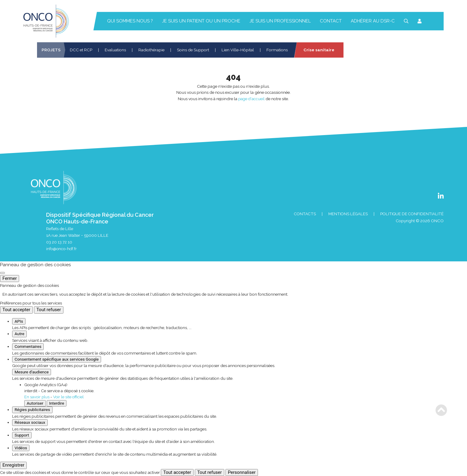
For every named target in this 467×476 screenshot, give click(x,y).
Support (22, 435)
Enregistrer (13, 465)
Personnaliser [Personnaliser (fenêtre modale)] (242, 472)
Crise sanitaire (319, 50)
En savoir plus (37, 397)
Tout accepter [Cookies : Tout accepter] (16, 310)
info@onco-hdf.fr (62, 249)
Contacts (302, 214)
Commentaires (28, 347)
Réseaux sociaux (30, 422)
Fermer (10, 278)
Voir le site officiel (69, 397)
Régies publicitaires (32, 410)
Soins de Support (193, 50)
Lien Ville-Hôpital (238, 50)
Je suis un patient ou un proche (201, 21)
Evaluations (115, 50)
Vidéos (21, 448)
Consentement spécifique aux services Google (57, 359)
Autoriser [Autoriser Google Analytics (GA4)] (35, 403)
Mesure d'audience (32, 372)
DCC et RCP (81, 50)
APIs (19, 321)
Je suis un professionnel (280, 21)
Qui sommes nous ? (130, 21)
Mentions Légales (346, 214)
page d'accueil (252, 99)
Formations (277, 50)
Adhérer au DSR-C (373, 21)
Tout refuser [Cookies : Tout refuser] (49, 310)
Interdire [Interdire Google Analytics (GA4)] (57, 403)
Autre (19, 334)
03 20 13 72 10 (59, 242)
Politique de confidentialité (411, 214)
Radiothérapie (151, 50)
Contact (331, 21)
